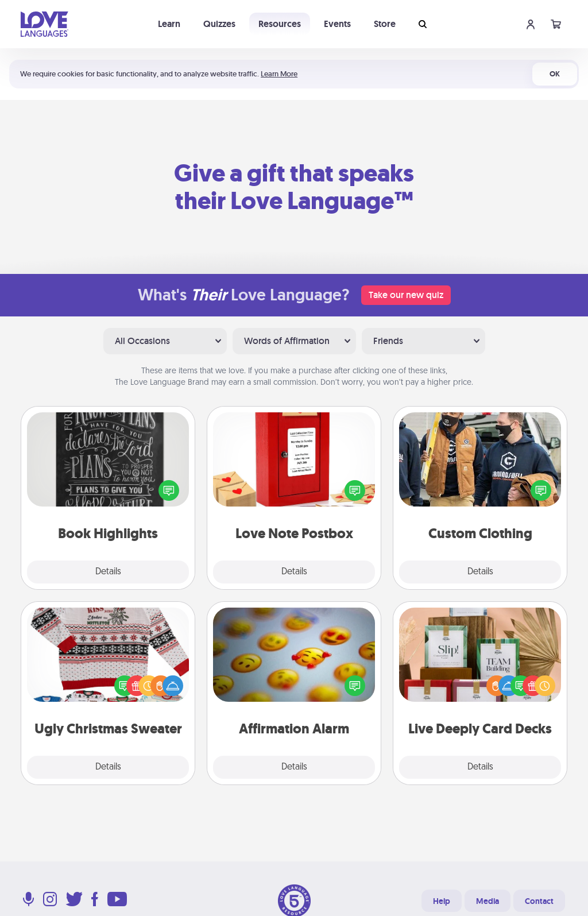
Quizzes (219, 24)
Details (108, 572)
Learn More (279, 74)
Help (442, 901)
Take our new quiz (406, 295)
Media (488, 901)
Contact (539, 901)
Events (337, 24)
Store (385, 24)
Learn (169, 24)
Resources (280, 24)
